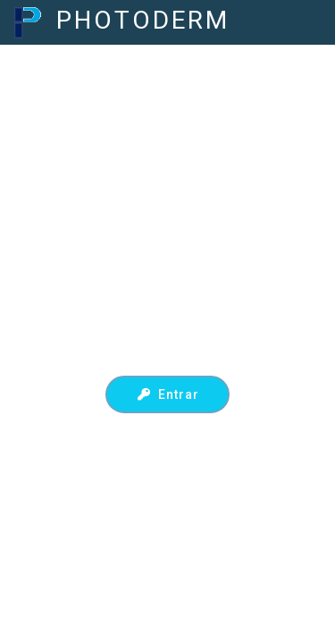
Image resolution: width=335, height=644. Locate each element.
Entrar (167, 394)
